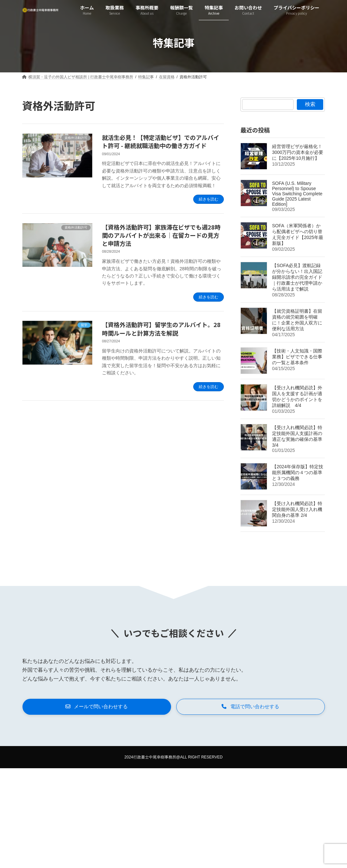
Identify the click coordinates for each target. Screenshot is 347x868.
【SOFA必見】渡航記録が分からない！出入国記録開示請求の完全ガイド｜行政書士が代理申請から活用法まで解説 (297, 277)
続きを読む (209, 199)
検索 (310, 104)
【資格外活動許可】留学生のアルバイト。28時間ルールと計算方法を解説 (161, 329)
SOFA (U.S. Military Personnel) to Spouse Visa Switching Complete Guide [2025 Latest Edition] (297, 194)
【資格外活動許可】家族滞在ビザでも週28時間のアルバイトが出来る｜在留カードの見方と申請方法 (161, 235)
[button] (97, 707)
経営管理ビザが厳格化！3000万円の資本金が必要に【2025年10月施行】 (298, 152)
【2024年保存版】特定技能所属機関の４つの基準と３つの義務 (298, 472)
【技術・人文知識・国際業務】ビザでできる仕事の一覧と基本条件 (297, 357)
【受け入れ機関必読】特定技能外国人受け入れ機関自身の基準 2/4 (297, 509)
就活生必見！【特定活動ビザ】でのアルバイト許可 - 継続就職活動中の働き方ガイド (161, 141)
